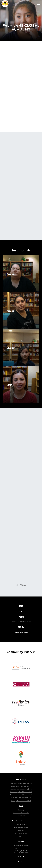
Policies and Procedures (21, 833)
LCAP (21, 836)
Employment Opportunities (21, 813)
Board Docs (21, 830)
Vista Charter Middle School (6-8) (21, 786)
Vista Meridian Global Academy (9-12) (21, 795)
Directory (21, 810)
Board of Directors (21, 825)
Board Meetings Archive (21, 827)
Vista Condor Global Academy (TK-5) (21, 789)
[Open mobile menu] (38, 4)
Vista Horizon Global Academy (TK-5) (21, 783)
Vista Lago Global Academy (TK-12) (21, 801)
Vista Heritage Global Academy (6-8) (21, 792)
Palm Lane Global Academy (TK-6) (21, 798)
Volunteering (21, 816)
